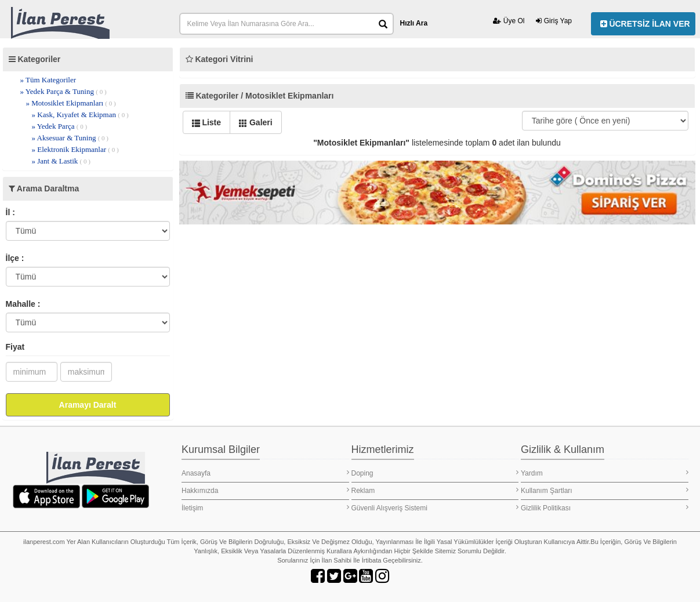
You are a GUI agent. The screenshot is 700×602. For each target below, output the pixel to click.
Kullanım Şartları (605, 490)
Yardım (605, 473)
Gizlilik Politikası (605, 508)
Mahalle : (23, 304)
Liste (207, 122)
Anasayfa (265, 473)
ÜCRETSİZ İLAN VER (645, 24)
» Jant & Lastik (61, 161)
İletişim (265, 508)
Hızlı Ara (414, 23)
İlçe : (15, 258)
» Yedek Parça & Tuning (64, 91)
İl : (10, 212)
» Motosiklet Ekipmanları (71, 103)
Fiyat (15, 347)
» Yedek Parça (60, 126)
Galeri (256, 122)
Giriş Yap (554, 21)
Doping (435, 473)
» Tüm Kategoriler (48, 80)
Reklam (435, 490)
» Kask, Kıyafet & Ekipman (80, 115)
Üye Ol (509, 21)
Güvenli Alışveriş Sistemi (435, 508)
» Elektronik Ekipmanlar (75, 149)
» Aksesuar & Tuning (70, 138)
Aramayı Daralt (88, 405)
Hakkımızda (265, 490)
